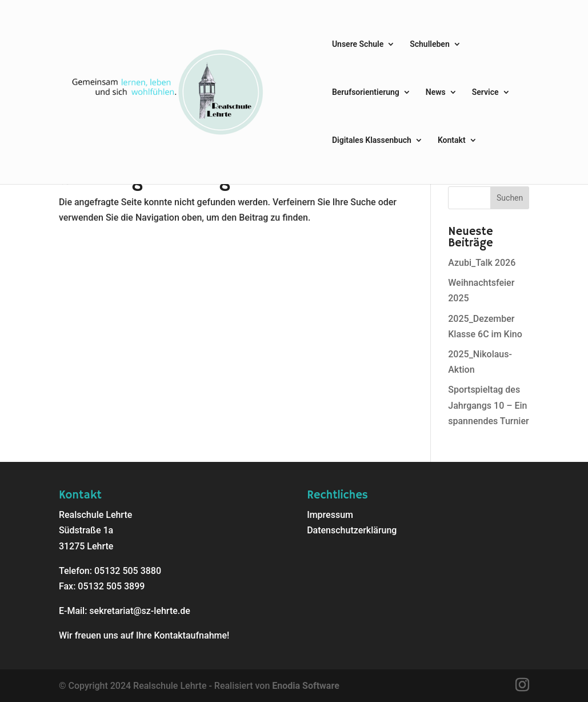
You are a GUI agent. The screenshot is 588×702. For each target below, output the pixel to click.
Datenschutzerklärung (352, 530)
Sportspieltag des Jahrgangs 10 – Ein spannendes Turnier (488, 405)
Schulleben (430, 44)
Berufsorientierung (366, 92)
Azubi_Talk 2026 (482, 263)
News (436, 92)
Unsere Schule (358, 44)
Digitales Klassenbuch (372, 140)
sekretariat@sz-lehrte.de (139, 611)
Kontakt (452, 140)
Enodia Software (305, 686)
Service (485, 92)
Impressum (330, 515)
